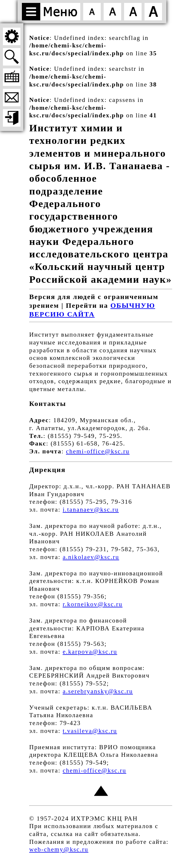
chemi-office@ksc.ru (98, 451)
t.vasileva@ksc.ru (90, 731)
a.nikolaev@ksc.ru (91, 557)
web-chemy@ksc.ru (59, 849)
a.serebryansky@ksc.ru (98, 691)
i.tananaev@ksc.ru (91, 510)
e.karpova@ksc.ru (90, 652)
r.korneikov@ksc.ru (93, 604)
